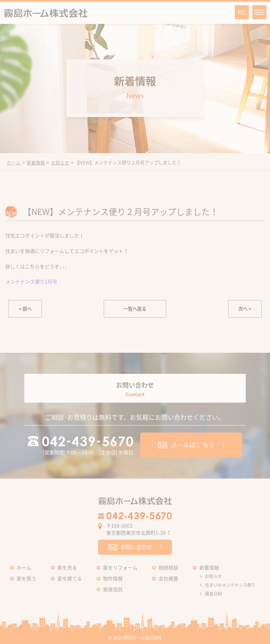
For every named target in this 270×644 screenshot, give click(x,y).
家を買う (26, 578)
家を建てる (70, 578)
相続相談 (168, 567)
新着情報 (209, 567)
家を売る (67, 567)
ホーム (24, 567)
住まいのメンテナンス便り (230, 585)
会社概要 (168, 578)
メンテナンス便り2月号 (31, 281)
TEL (242, 12)
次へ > (245, 309)
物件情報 (113, 578)
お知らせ (213, 576)
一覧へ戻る (135, 309)
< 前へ (25, 309)
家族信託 (113, 589)
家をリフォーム (120, 567)
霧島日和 (213, 594)
